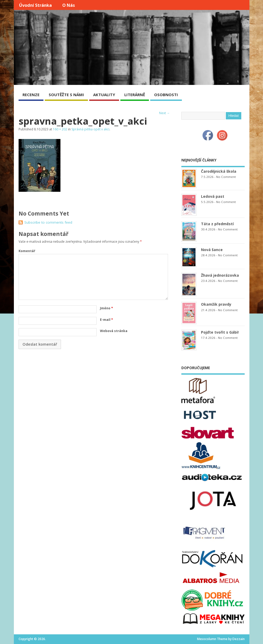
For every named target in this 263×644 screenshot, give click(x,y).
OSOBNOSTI (166, 95)
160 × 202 (60, 129)
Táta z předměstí (217, 224)
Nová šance (212, 250)
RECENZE (31, 95)
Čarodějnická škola (219, 171)
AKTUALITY (104, 95)
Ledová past (213, 196)
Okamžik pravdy (216, 304)
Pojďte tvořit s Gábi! (220, 332)
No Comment (226, 177)
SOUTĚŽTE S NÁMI (66, 95)
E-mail (107, 320)
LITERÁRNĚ (135, 95)
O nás (69, 5)
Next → (164, 113)
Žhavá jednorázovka (220, 275)
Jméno (107, 308)
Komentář (27, 251)
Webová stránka (114, 331)
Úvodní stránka (35, 5)
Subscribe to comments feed (48, 222)
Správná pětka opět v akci (90, 129)
